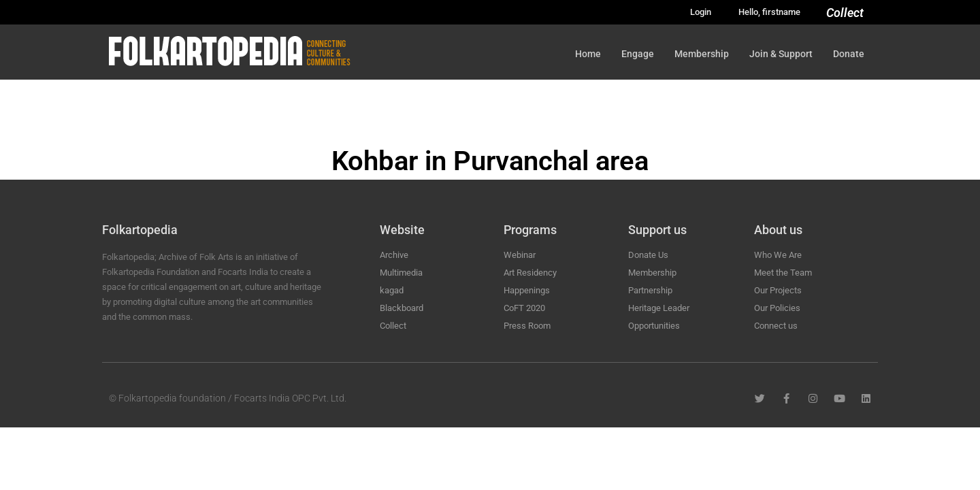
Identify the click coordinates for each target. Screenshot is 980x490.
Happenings (527, 290)
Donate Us (648, 255)
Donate (849, 54)
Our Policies (777, 308)
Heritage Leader (659, 308)
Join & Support (781, 54)
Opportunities (654, 326)
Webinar (520, 255)
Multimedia (401, 273)
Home (588, 54)
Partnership (650, 290)
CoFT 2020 (524, 308)
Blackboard (402, 308)
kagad (392, 290)
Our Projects (778, 290)
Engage (638, 54)
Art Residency (530, 273)
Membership (702, 54)
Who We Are (778, 255)
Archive (394, 255)
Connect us (776, 326)
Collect (845, 13)
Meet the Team (783, 273)
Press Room (527, 326)
